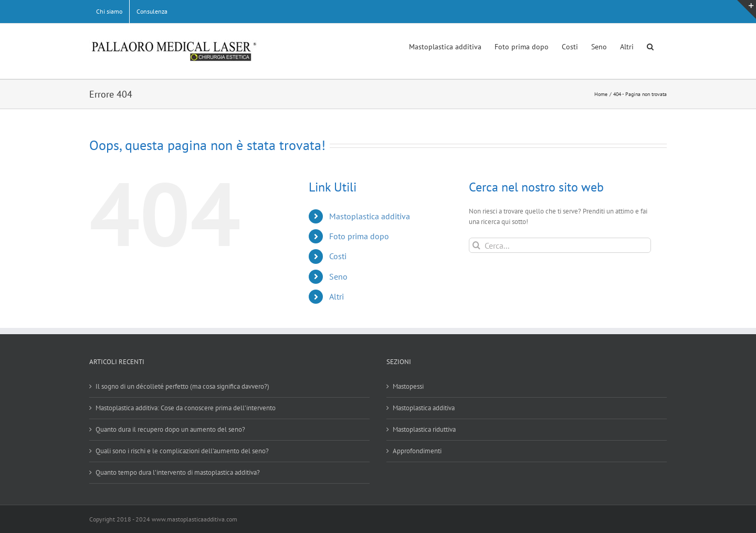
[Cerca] (476, 245)
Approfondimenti (417, 451)
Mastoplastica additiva (370, 216)
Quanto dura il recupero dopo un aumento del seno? (170, 429)
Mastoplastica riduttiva (424, 429)
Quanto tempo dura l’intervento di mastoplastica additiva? (178, 472)
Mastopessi (408, 386)
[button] (650, 46)
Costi (338, 256)
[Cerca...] (560, 245)
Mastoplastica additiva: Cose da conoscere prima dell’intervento (186, 408)
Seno (338, 276)
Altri (337, 296)
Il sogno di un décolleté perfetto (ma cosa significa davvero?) (182, 386)
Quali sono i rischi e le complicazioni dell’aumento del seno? (182, 451)
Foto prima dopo (359, 236)
